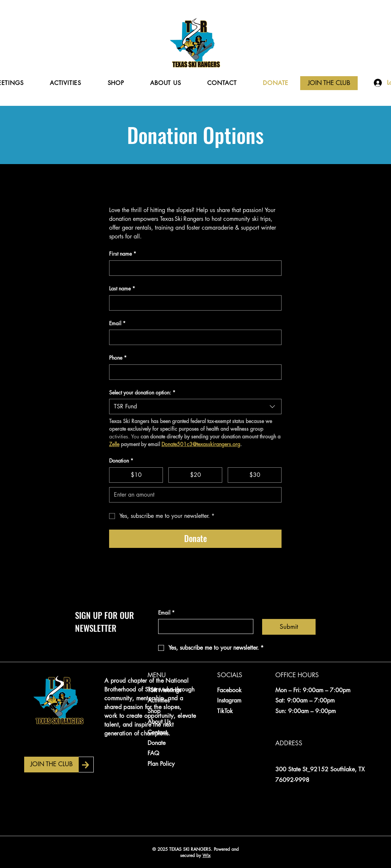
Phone (118, 358)
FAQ (153, 753)
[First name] (193, 268)
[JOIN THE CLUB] (329, 83)
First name (123, 254)
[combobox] (195, 407)
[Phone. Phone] (193, 372)
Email (117, 323)
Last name (122, 289)
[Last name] (193, 303)
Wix (206, 855)
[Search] (367, 53)
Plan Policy (161, 764)
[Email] (193, 337)
